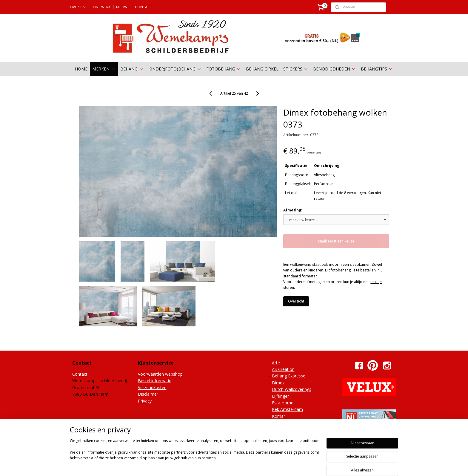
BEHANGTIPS (377, 69)
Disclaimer (148, 394)
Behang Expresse (289, 376)
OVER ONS (78, 7)
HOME (81, 69)
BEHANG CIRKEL (262, 69)
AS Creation (283, 369)
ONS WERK (102, 7)
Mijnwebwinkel (311, 465)
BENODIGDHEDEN (335, 69)
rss (237, 465)
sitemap (224, 465)
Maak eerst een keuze (336, 241)
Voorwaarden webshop (160, 374)
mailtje (376, 282)
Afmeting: (293, 210)
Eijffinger (280, 396)
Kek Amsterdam (287, 409)
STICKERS (296, 69)
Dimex (278, 383)
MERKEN (104, 69)
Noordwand (283, 423)
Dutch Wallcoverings (292, 389)
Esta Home (283, 403)
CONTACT (143, 7)
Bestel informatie (155, 381)
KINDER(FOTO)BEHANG (175, 69)
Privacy (145, 401)
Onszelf (279, 430)
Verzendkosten (152, 387)
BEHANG (132, 69)
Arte (276, 363)
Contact (80, 374)
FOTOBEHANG (224, 69)
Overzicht (296, 301)
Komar (278, 416)
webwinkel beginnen (259, 465)
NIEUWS (123, 7)
